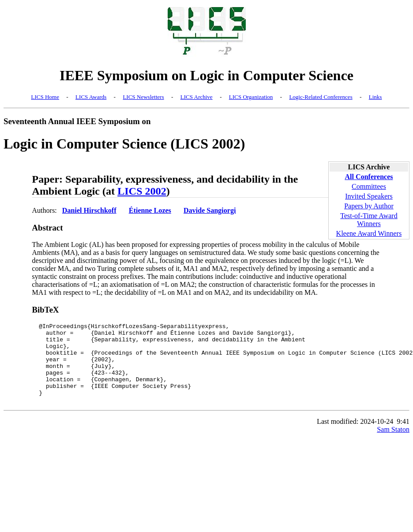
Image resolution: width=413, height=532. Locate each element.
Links (375, 97)
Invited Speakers (369, 196)
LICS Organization (251, 97)
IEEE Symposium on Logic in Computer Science (206, 75)
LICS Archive (197, 97)
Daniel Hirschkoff (89, 210)
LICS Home (45, 97)
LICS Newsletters (144, 97)
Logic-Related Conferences (321, 97)
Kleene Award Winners (369, 233)
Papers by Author (369, 206)
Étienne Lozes (150, 210)
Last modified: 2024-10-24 (355, 437)
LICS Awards (91, 97)
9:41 (403, 437)
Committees (369, 186)
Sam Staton (393, 445)
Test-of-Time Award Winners (369, 220)
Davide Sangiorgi (210, 210)
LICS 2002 (142, 191)
